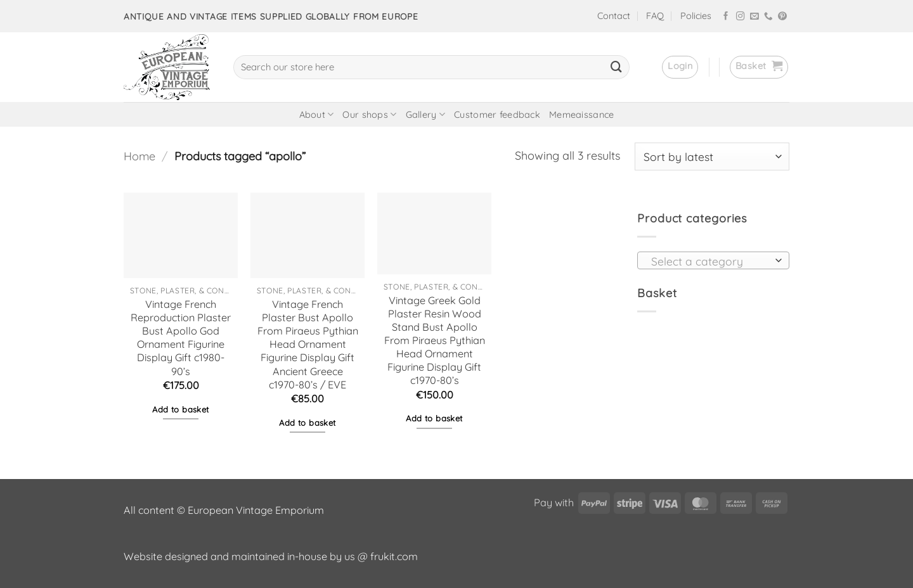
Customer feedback (497, 115)
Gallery (426, 114)
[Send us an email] (754, 17)
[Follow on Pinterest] (782, 17)
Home (139, 156)
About (317, 114)
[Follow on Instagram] (741, 17)
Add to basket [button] (180, 409)
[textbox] (709, 261)
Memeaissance (581, 115)
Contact (614, 16)
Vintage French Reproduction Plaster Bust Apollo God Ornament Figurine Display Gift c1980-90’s (181, 338)
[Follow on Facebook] (726, 17)
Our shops (369, 114)
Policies (696, 16)
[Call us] (768, 17)
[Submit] (616, 67)
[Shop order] (712, 157)
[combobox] (713, 260)
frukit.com (394, 556)
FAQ (655, 16)
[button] (680, 67)
